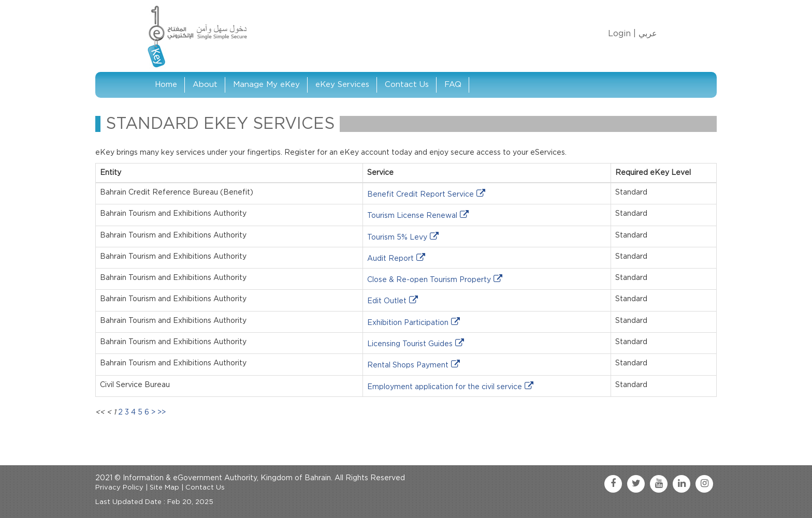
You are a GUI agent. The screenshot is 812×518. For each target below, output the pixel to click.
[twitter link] (636, 484)
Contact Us (407, 85)
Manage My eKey (266, 85)
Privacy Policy (119, 488)
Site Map (164, 488)
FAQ (453, 85)
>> (162, 412)
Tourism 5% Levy (397, 238)
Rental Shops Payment (408, 365)
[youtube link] (659, 484)
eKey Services (342, 85)
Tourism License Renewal (412, 216)
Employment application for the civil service (445, 387)
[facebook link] (613, 484)
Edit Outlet (387, 301)
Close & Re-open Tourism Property (429, 280)
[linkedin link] (682, 484)
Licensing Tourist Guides (410, 344)
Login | (622, 34)
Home (166, 85)
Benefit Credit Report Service (421, 195)
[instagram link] (704, 484)
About (205, 85)
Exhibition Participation (408, 323)
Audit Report (390, 259)
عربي (648, 34)
